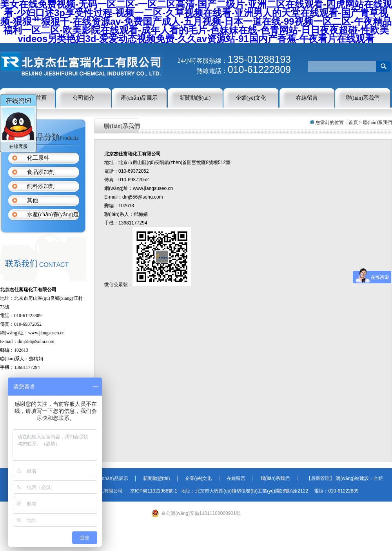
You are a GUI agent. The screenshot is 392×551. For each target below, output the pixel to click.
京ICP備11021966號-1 (154, 491)
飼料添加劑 (41, 186)
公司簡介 (83, 98)
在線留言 (307, 98)
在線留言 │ (238, 478)
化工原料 (38, 158)
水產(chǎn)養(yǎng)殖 (53, 214)
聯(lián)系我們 (363, 98)
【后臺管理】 (318, 478)
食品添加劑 (41, 172)
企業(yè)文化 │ (201, 478)
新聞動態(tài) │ (159, 478)
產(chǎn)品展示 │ (114, 478)
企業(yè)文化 (251, 98)
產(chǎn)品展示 (139, 98)
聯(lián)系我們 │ (277, 478)
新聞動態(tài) (195, 98)
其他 (33, 200)
